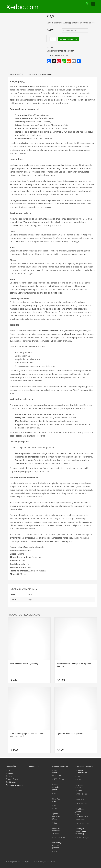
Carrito (9, 776)
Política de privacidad (15, 785)
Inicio (8, 770)
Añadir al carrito (68, 39)
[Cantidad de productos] (53, 39)
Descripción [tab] (17, 74)
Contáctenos (11, 782)
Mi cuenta (10, 773)
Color (51, 30)
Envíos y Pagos (12, 779)
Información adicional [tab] (40, 74)
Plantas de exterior (65, 51)
